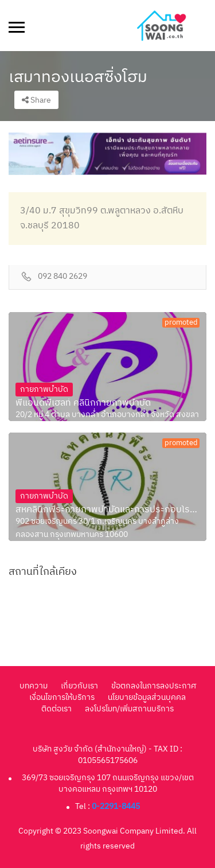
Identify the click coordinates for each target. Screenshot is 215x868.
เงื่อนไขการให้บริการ (62, 697)
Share (36, 100)
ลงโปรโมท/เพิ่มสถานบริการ (129, 709)
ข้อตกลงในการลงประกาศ (154, 686)
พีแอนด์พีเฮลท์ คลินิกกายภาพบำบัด (83, 403)
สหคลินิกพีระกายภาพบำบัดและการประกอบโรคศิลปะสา (107, 510)
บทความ (34, 686)
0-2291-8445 (116, 806)
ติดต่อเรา (56, 709)
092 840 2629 (62, 277)
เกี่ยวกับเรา (79, 686)
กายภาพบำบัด (44, 389)
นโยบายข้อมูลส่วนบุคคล (147, 697)
